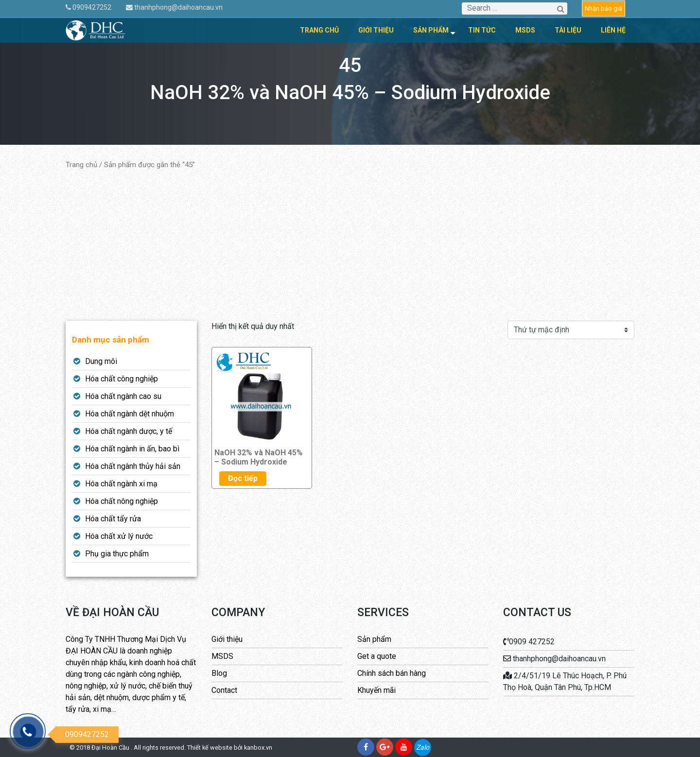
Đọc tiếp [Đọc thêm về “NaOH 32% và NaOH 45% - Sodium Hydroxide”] (243, 478)
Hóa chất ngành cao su (123, 396)
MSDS (525, 30)
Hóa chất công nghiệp (122, 379)
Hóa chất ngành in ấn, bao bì (132, 449)
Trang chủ (319, 30)
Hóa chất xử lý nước (119, 536)
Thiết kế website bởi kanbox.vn (230, 748)
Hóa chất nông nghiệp (122, 501)
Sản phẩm (431, 30)
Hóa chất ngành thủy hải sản (133, 466)
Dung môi (101, 361)
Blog (219, 673)
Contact (224, 690)
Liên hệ (613, 30)
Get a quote (377, 656)
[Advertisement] (350, 245)
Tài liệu (568, 30)
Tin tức (482, 30)
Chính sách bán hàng (392, 673)
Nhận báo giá (604, 9)
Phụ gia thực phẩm (117, 554)
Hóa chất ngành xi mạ (121, 484)
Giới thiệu (376, 30)
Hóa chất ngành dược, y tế (129, 431)
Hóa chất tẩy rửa (113, 519)
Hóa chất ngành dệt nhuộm (130, 414)
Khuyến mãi (376, 690)
